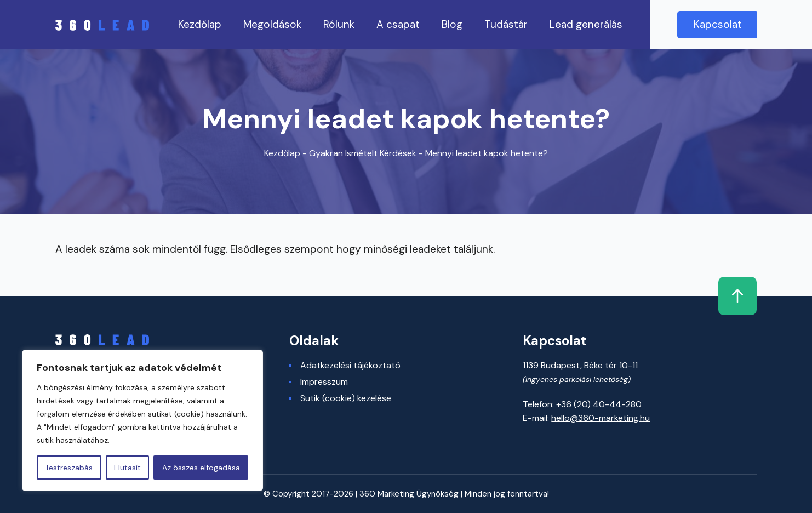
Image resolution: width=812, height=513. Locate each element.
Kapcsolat (718, 24)
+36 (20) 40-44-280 (599, 404)
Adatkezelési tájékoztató (350, 366)
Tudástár (506, 24)
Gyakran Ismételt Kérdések (363, 153)
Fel (737, 296)
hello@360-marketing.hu (601, 418)
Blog (452, 24)
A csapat (398, 24)
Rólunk (339, 24)
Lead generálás (586, 24)
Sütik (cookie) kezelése (346, 398)
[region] (142, 420)
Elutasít (127, 468)
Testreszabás (69, 468)
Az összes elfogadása (201, 468)
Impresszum (324, 382)
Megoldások (272, 24)
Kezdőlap (200, 24)
